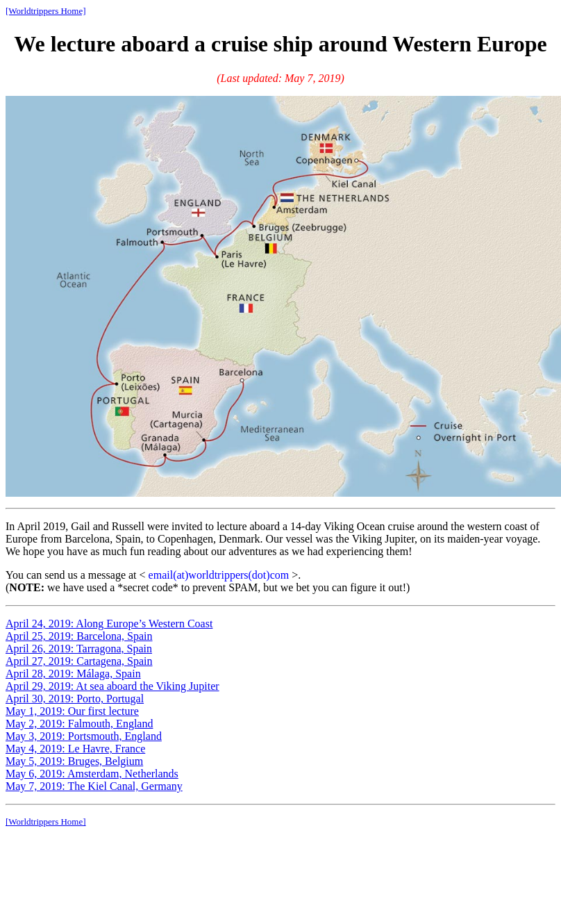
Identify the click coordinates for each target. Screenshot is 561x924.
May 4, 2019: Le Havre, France (75, 749)
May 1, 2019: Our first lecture (72, 711)
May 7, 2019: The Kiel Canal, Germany (94, 786)
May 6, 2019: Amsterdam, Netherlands (92, 774)
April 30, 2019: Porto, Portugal (75, 699)
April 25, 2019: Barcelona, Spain (79, 636)
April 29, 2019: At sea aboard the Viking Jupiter (112, 686)
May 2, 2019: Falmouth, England (79, 724)
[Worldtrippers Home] (46, 11)
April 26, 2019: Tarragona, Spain (79, 649)
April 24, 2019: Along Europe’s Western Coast (109, 624)
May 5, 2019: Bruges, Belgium (74, 761)
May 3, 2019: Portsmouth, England (84, 736)
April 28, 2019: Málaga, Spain (73, 674)
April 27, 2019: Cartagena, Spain (79, 661)
